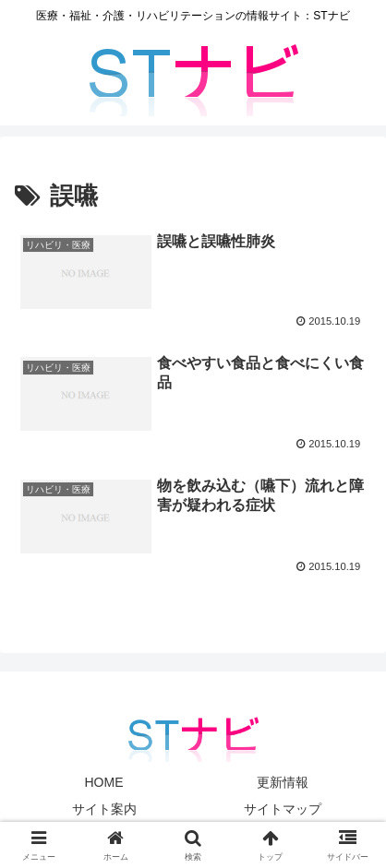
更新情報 (283, 782)
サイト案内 (104, 809)
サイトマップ (283, 809)
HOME (104, 782)
